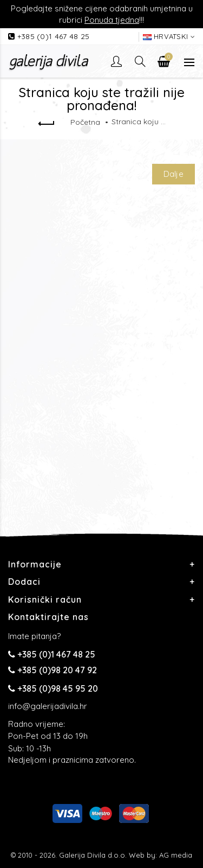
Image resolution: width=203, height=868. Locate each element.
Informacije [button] (35, 564)
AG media (176, 855)
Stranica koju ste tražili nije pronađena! (139, 122)
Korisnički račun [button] (45, 599)
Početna (85, 122)
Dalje (174, 174)
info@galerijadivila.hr (48, 706)
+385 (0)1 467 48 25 (54, 36)
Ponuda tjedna (112, 20)
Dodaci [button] (24, 582)
